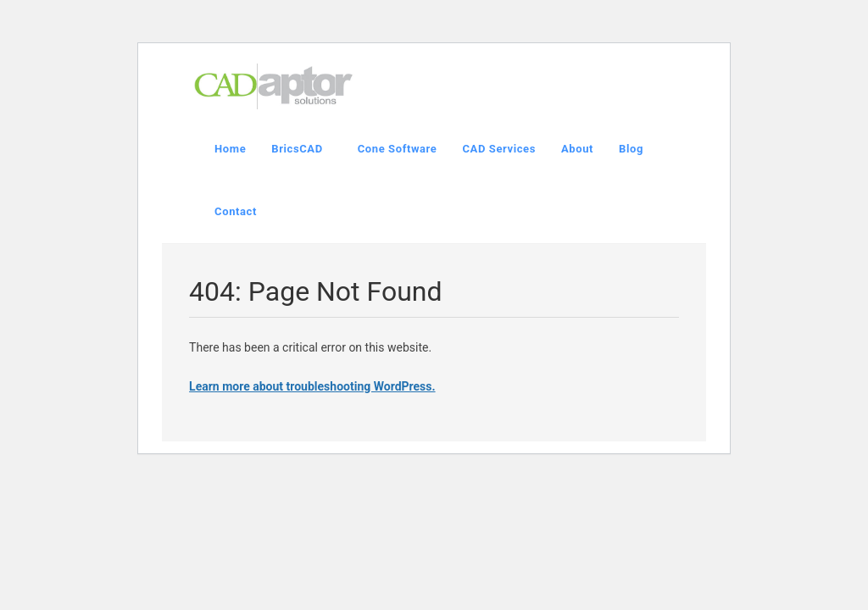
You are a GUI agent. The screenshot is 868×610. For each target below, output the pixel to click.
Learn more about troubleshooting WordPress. (312, 386)
